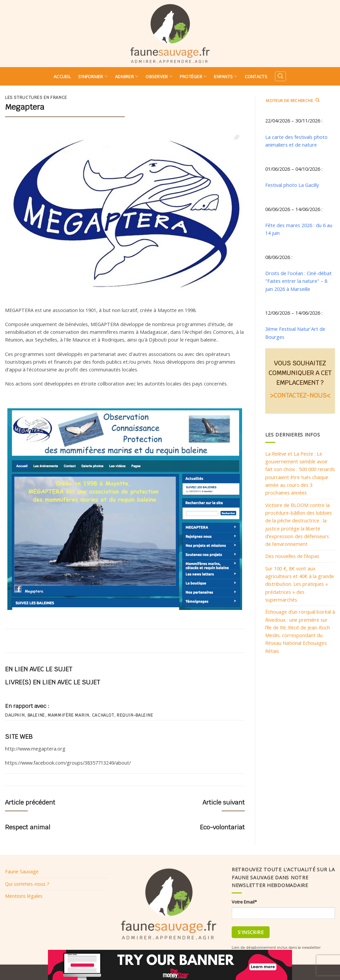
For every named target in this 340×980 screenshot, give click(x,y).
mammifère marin (68, 715)
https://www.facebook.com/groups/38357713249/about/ (68, 763)
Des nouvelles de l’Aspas (292, 556)
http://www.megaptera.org (35, 749)
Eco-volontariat (222, 827)
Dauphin (15, 715)
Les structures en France (36, 98)
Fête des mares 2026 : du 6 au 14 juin (299, 229)
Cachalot (103, 715)
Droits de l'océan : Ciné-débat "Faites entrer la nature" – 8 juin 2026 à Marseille (298, 281)
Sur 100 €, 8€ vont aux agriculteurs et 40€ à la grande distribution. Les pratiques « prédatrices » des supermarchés (300, 584)
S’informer (93, 76)
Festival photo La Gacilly (292, 185)
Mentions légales (24, 896)
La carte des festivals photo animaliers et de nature (296, 141)
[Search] (280, 76)
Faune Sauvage (22, 871)
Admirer (127, 76)
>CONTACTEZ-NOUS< (300, 395)
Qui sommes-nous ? (27, 884)
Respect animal (28, 827)
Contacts (256, 76)
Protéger (193, 76)
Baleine (36, 715)
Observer (159, 76)
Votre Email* (244, 902)
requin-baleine (135, 715)
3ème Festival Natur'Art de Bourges (295, 333)
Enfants (225, 76)
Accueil (62, 76)
